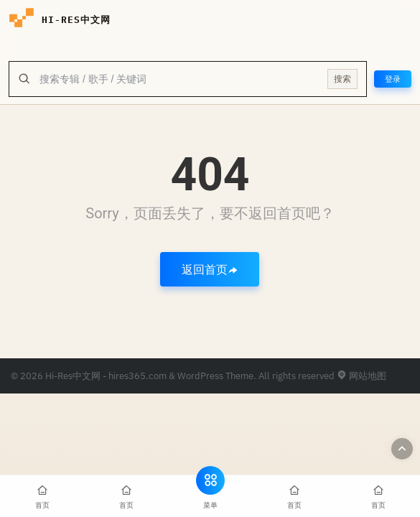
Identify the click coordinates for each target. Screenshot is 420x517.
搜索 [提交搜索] (342, 79)
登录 (393, 79)
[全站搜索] (179, 79)
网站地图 (361, 376)
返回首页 (210, 269)
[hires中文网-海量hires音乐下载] (22, 20)
